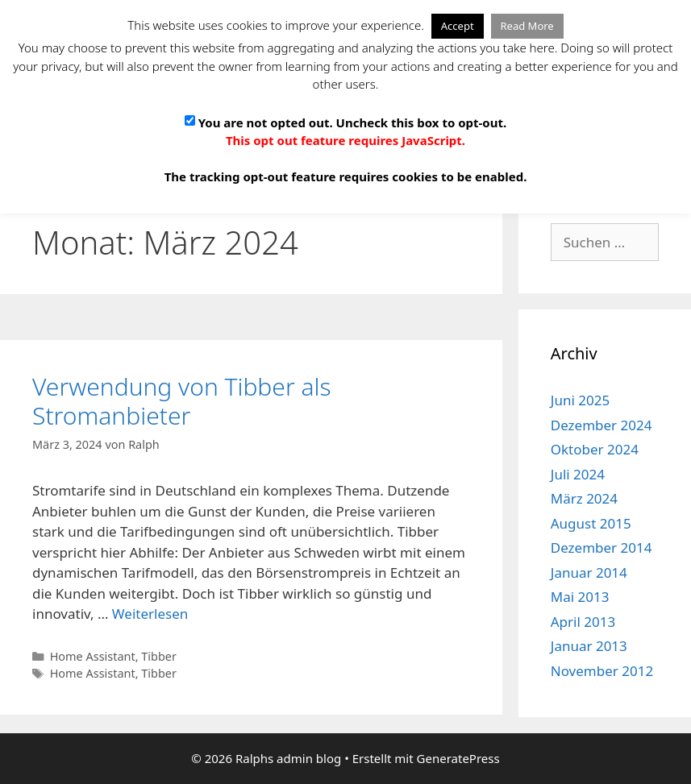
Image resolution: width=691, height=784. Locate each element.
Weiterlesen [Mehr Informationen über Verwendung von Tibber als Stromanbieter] (150, 614)
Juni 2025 (580, 400)
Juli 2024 (578, 474)
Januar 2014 (589, 572)
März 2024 (584, 498)
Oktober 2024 (595, 449)
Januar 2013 (589, 646)
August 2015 (591, 523)
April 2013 (583, 622)
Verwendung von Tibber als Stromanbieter (182, 401)
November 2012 (602, 671)
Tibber (159, 656)
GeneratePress (458, 758)
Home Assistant (93, 656)
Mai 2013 (580, 597)
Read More (527, 26)
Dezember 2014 (602, 548)
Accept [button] (458, 26)
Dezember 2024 (602, 425)
